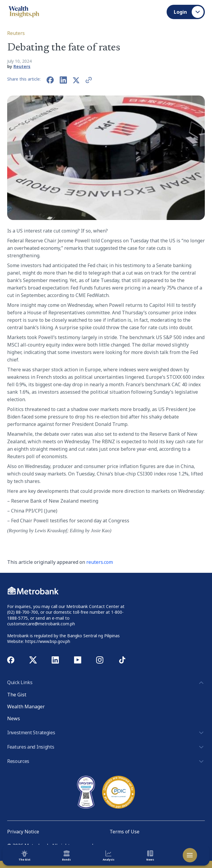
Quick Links (106, 683)
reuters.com (100, 562)
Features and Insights (106, 747)
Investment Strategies (106, 733)
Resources (106, 761)
